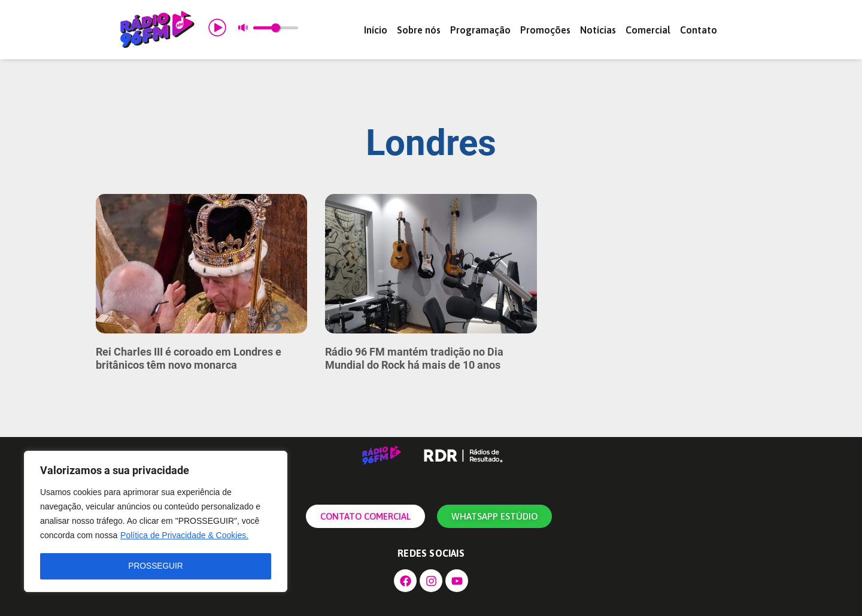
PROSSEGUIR (155, 566)
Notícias (598, 30)
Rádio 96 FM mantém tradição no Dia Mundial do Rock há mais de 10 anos (414, 358)
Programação (480, 30)
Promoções (545, 30)
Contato (699, 30)
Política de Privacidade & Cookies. (184, 536)
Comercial (648, 30)
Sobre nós (419, 30)
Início (376, 30)
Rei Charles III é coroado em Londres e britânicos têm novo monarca (189, 358)
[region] (156, 522)
